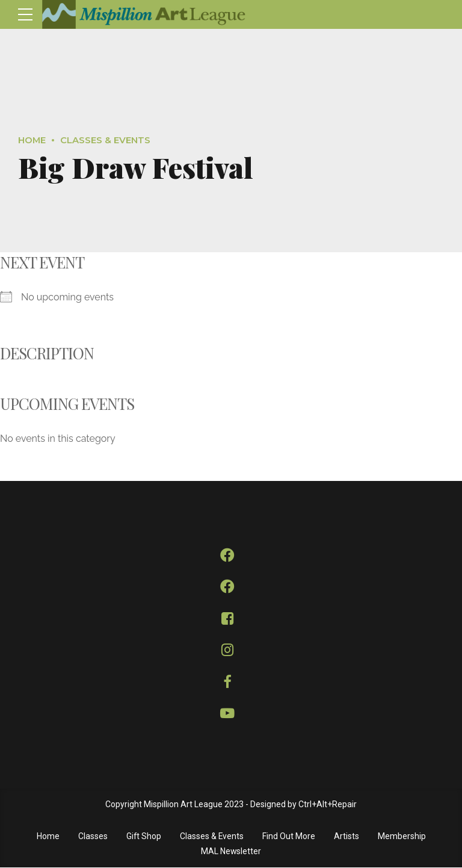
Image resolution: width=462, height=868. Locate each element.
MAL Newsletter (231, 852)
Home (32, 140)
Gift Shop (143, 837)
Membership (402, 837)
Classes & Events (106, 140)
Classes (92, 837)
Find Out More (289, 837)
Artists (347, 837)
